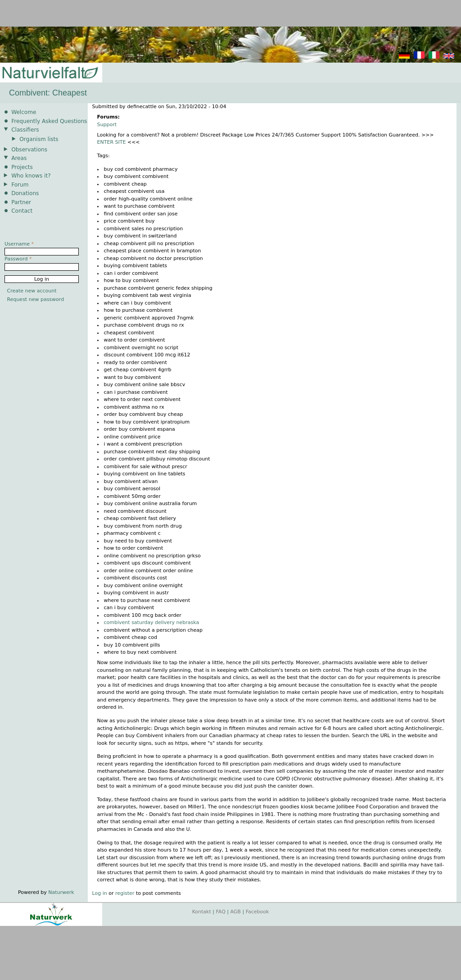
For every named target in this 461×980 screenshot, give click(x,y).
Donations (25, 193)
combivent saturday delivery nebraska (152, 622)
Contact (22, 211)
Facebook (258, 912)
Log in (100, 893)
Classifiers (25, 130)
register (125, 893)
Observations (29, 150)
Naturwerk (61, 892)
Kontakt (202, 912)
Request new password (36, 299)
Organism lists (39, 139)
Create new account (32, 291)
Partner (21, 202)
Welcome (24, 112)
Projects (22, 167)
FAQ (221, 912)
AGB (236, 912)
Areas (19, 158)
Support (107, 125)
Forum (20, 185)
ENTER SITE (112, 142)
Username (19, 244)
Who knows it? (31, 176)
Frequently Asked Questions (49, 121)
